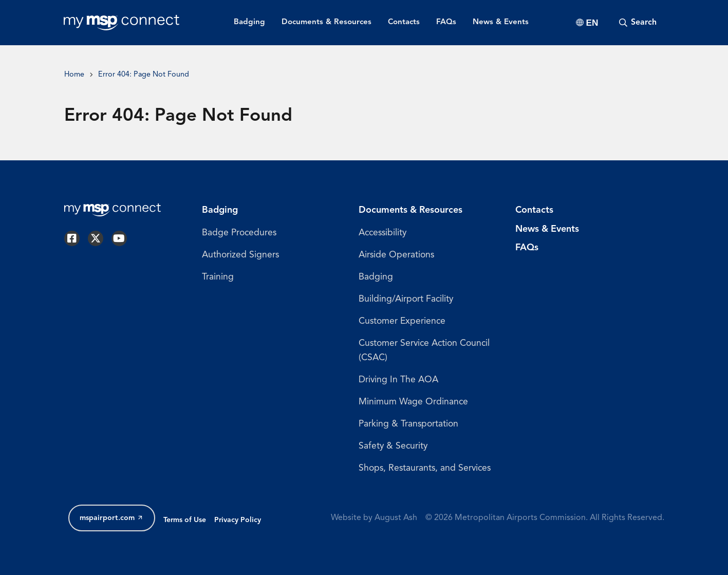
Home (74, 75)
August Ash (396, 518)
